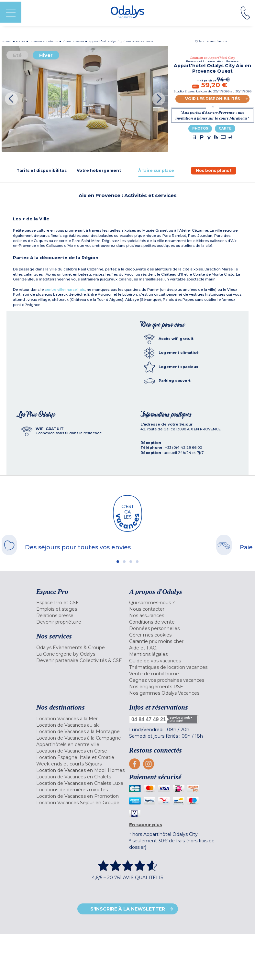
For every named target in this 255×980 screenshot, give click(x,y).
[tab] (42, 170)
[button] (211, 41)
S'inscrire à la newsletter (128, 909)
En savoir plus (146, 825)
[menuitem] (81, 603)
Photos (200, 128)
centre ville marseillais (65, 290)
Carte (225, 128)
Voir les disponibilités (212, 99)
